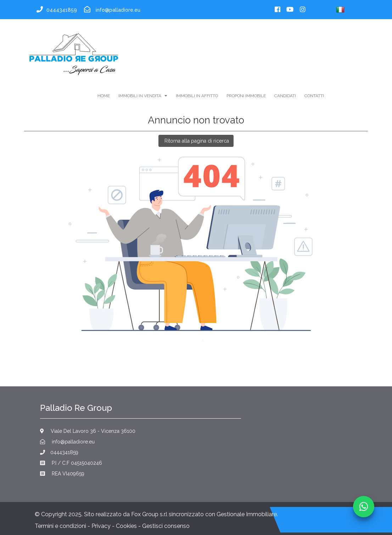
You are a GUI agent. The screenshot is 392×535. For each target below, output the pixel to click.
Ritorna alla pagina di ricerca (196, 141)
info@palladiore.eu (67, 442)
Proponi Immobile (246, 96)
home (104, 96)
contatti (314, 96)
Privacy (101, 526)
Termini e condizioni (60, 526)
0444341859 (59, 452)
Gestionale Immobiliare (247, 514)
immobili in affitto (197, 96)
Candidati (285, 96)
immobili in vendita (143, 96)
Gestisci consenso (166, 526)
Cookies (126, 526)
